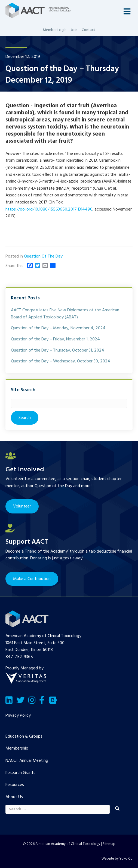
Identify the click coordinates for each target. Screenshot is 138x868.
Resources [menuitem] (15, 785)
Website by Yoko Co (117, 859)
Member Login (55, 30)
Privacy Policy (18, 716)
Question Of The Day (43, 256)
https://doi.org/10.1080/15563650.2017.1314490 (49, 209)
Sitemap (109, 844)
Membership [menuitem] (17, 748)
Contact (88, 30)
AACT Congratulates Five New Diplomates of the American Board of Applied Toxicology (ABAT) (65, 314)
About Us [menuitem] (14, 797)
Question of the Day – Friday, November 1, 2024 (55, 339)
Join (74, 30)
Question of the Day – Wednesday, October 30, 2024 (61, 361)
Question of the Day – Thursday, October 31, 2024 (58, 350)
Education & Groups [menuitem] (24, 737)
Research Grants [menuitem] (20, 773)
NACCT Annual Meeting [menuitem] (27, 761)
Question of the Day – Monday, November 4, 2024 (58, 328)
